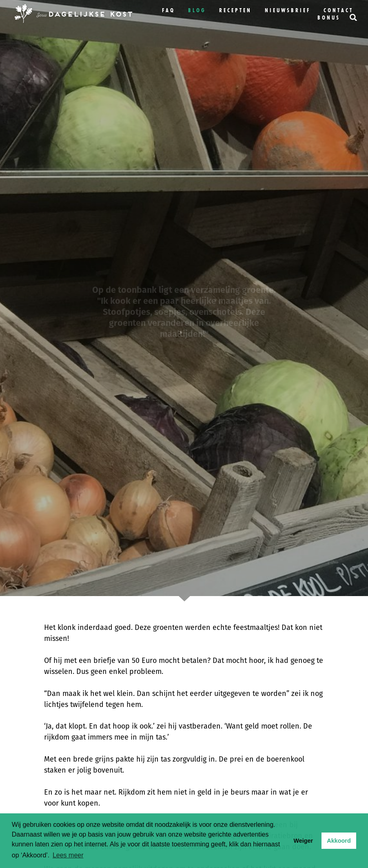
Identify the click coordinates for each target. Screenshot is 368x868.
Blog (197, 10)
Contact (338, 10)
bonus (329, 18)
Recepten (235, 10)
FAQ (168, 10)
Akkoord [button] (339, 841)
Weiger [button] (303, 841)
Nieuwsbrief (288, 10)
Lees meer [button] (68, 855)
